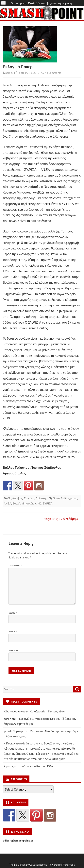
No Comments (53, 73)
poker (74, 498)
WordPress (69, 865)
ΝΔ (40, 503)
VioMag (22, 865)
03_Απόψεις (15, 498)
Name (13, 613)
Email (13, 631)
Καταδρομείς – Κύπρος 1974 (47, 711)
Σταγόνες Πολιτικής (35, 498)
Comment (15, 565)
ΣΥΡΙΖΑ (48, 503)
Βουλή (16, 503)
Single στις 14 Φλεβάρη (61, 519)
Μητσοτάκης (29, 503)
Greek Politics (61, 498)
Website (14, 650)
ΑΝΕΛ (8, 503)
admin (9, 73)
